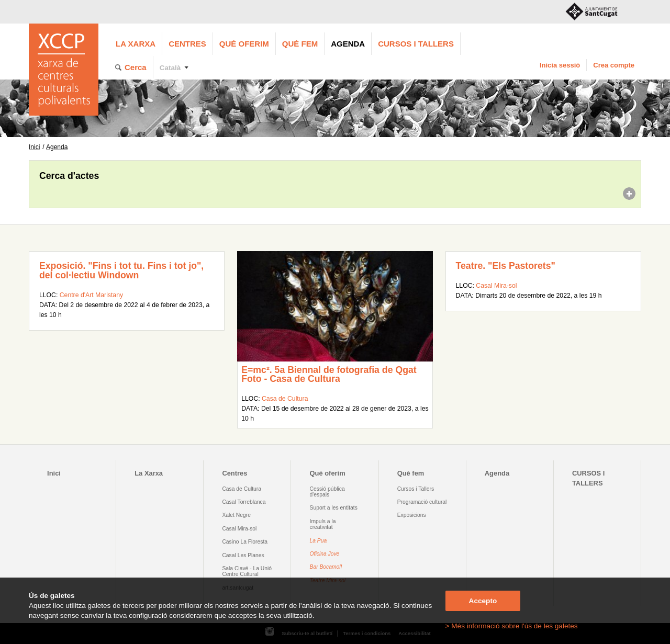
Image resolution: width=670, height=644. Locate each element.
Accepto (483, 601)
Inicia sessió (560, 65)
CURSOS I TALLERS (416, 44)
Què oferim (244, 44)
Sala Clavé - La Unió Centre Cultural (247, 571)
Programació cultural (422, 502)
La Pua (319, 541)
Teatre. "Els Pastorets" (506, 266)
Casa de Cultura (285, 399)
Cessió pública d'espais (327, 492)
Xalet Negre (236, 515)
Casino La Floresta (245, 542)
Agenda (348, 44)
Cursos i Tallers (416, 489)
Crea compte (614, 65)
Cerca (136, 67)
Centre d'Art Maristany (91, 295)
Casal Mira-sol (496, 286)
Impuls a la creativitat (323, 524)
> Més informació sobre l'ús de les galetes (512, 626)
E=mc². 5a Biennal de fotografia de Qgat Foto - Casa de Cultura (329, 375)
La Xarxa (136, 44)
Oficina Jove (325, 554)
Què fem (300, 44)
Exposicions (412, 515)
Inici (34, 147)
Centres (187, 44)
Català (170, 68)
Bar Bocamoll (326, 567)
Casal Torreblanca (244, 502)
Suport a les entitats (334, 508)
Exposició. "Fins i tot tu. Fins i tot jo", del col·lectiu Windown (121, 270)
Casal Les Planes (243, 555)
